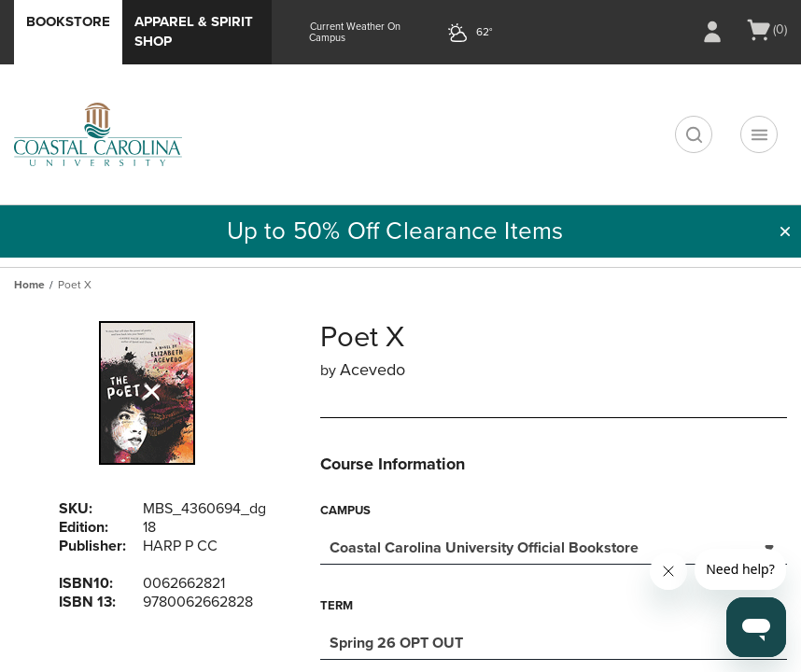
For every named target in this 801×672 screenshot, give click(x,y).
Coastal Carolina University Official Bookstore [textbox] (484, 548)
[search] (694, 134)
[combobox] (554, 546)
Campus (345, 511)
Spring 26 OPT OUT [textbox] (396, 643)
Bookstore (68, 21)
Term (337, 606)
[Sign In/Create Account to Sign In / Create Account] (712, 32)
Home (29, 285)
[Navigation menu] (759, 134)
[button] (785, 231)
